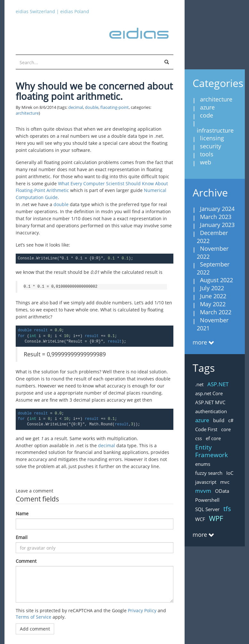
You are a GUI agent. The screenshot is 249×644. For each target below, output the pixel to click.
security (211, 146)
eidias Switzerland (35, 11)
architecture (27, 113)
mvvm (203, 491)
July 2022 (212, 288)
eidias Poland (75, 11)
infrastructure (215, 130)
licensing (212, 138)
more (200, 342)
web (206, 162)
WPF (216, 518)
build (219, 420)
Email (22, 537)
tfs (227, 509)
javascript (206, 482)
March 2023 (216, 217)
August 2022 (216, 280)
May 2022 (213, 304)
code (207, 115)
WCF (200, 519)
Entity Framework (212, 451)
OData (222, 491)
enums (203, 464)
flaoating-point (115, 107)
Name (22, 513)
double (92, 107)
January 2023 (217, 225)
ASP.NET (218, 384)
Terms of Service (33, 617)
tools (207, 154)
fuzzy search (209, 473)
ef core (213, 438)
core (226, 429)
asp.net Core (209, 393)
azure (207, 107)
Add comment (35, 629)
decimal (76, 107)
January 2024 (217, 209)
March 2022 (216, 312)
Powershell (207, 500)
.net (199, 384)
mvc (225, 482)
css (199, 438)
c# (231, 420)
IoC (230, 473)
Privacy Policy (142, 610)
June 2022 (213, 296)
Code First (206, 429)
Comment (26, 561)
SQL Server (207, 509)
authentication (211, 411)
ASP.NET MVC (210, 402)
